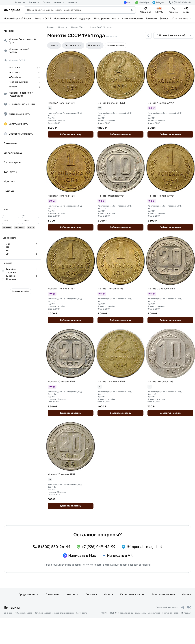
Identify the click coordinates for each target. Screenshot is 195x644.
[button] (20, 210)
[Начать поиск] (132, 10)
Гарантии (20, 2)
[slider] (3, 227)
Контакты (59, 2)
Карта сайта (82, 639)
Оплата (46, 2)
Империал (12, 10)
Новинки (73, 2)
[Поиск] (80, 10)
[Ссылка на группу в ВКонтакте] (188, 633)
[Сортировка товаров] (174, 35)
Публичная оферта (23, 639)
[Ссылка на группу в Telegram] (180, 633)
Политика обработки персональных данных (54, 639)
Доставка (34, 2)
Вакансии (8, 639)
